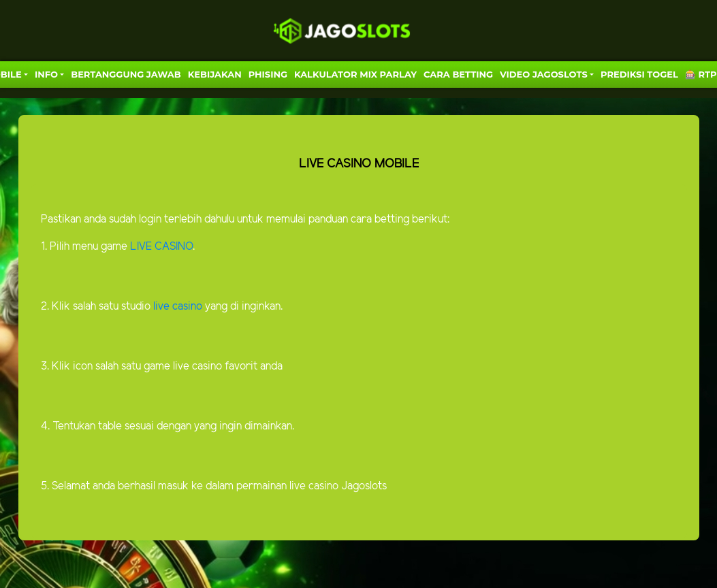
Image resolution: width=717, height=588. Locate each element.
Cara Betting (458, 74)
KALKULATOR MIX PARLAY (355, 74)
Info (46, 74)
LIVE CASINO (161, 247)
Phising (268, 74)
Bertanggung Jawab (126, 74)
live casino (176, 307)
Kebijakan (215, 74)
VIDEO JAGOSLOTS (544, 74)
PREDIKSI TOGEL (639, 74)
